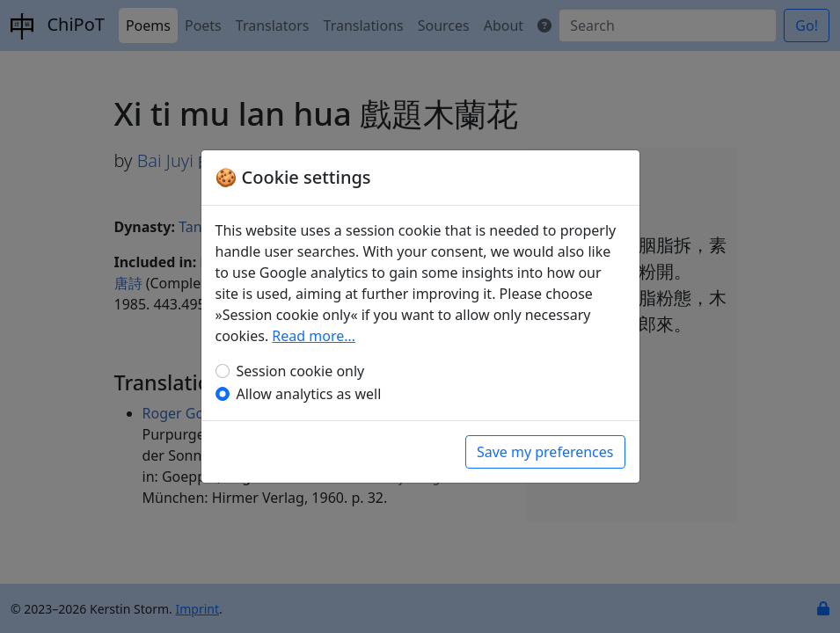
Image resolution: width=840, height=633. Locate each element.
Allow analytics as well (309, 394)
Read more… (314, 336)
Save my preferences (545, 452)
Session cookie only (301, 371)
